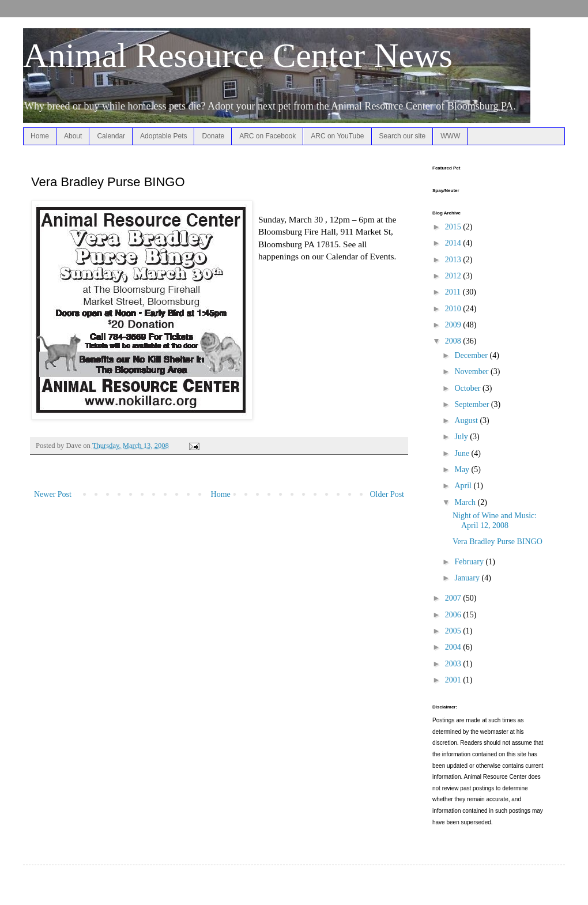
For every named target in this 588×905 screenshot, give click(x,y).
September (472, 404)
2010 (454, 309)
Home (40, 136)
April (464, 486)
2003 (454, 664)
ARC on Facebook (267, 136)
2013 (454, 260)
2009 (454, 325)
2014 (454, 243)
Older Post (387, 494)
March (466, 502)
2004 (454, 647)
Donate (213, 136)
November (472, 372)
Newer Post (53, 494)
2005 (454, 631)
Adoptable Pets (163, 136)
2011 (454, 292)
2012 (454, 276)
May (463, 470)
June (463, 453)
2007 (454, 598)
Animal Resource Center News (238, 55)
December (472, 355)
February (470, 562)
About (73, 136)
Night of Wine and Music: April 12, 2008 (495, 521)
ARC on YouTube (337, 136)
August (467, 421)
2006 (454, 615)
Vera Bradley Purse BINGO (497, 542)
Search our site (403, 136)
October (468, 388)
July (462, 437)
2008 (454, 341)
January (468, 578)
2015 (454, 227)
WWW (450, 136)
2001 (454, 680)
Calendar (111, 136)
